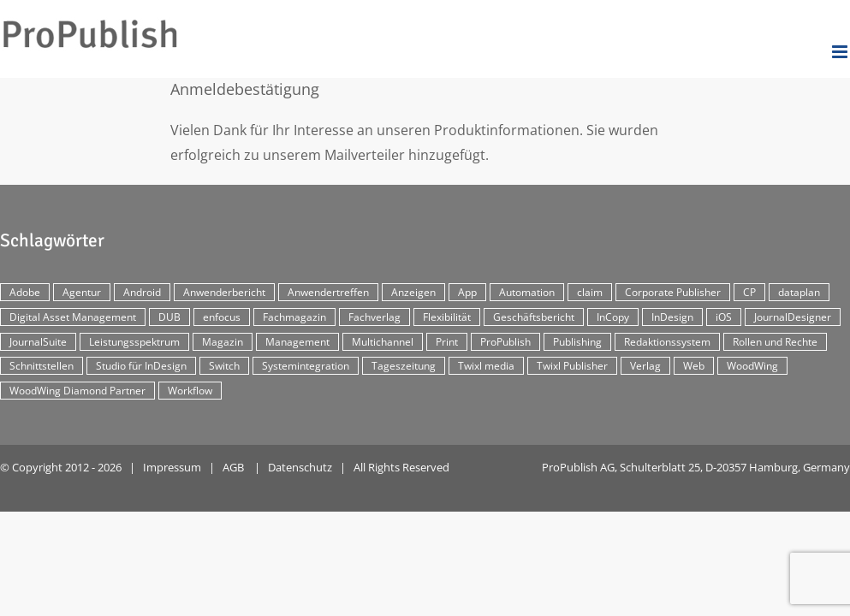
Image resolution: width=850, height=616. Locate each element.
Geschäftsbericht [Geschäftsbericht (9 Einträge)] (534, 317)
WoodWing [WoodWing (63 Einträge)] (752, 366)
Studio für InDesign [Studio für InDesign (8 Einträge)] (141, 366)
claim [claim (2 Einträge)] (590, 292)
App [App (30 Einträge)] (467, 292)
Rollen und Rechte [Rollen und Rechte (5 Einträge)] (775, 342)
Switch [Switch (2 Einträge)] (224, 366)
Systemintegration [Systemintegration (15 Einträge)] (306, 366)
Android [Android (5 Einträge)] (142, 292)
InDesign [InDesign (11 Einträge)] (672, 317)
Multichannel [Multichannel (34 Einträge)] (383, 342)
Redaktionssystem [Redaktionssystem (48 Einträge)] (667, 342)
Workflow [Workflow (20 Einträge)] (190, 391)
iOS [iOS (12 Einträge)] (724, 317)
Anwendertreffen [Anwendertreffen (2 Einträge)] (328, 292)
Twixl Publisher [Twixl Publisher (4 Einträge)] (572, 366)
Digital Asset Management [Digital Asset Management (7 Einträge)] (73, 317)
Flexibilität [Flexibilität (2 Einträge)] (447, 317)
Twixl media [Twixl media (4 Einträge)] (486, 366)
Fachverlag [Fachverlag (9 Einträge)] (374, 317)
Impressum (172, 467)
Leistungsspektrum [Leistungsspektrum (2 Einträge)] (134, 342)
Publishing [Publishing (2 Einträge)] (577, 342)
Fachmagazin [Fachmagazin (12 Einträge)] (294, 317)
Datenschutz (300, 467)
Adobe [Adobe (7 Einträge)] (25, 292)
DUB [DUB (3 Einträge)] (169, 317)
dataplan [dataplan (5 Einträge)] (799, 292)
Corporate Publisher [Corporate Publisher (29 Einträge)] (673, 292)
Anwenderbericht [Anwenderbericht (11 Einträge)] (224, 292)
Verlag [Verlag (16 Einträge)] (645, 366)
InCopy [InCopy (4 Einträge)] (613, 317)
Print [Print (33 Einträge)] (447, 342)
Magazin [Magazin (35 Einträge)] (223, 342)
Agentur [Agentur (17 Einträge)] (82, 292)
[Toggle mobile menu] (841, 52)
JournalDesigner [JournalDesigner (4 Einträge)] (793, 317)
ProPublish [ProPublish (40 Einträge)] (505, 342)
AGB (233, 467)
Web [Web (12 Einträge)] (694, 366)
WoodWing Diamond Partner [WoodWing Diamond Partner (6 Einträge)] (77, 391)
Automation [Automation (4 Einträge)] (527, 292)
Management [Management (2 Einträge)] (297, 342)
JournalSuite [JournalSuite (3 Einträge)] (38, 342)
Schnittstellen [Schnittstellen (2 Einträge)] (42, 366)
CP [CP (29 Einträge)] (749, 292)
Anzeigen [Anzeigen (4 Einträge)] (413, 292)
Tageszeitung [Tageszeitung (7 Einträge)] (404, 366)
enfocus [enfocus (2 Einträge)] (222, 317)
